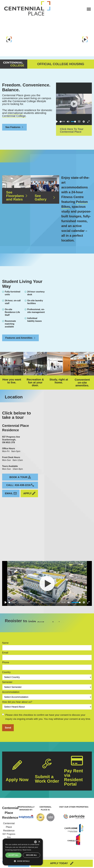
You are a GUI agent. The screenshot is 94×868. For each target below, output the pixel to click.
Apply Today (62, 863)
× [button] (39, 842)
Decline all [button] (32, 855)
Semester (7, 677)
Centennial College (14, 111)
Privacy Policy (85, 857)
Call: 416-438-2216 (20, 480)
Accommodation (11, 687)
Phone (6, 657)
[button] (23, 861)
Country (6, 667)
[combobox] (35, 842)
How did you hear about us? (17, 697)
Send (8, 723)
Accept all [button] (14, 855)
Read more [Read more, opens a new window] (27, 850)
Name (5, 638)
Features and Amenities (20, 333)
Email (11, 488)
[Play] (6, 597)
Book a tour (20, 472)
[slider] (34, 597)
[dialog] (23, 852)
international (15, 108)
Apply (29, 488)
